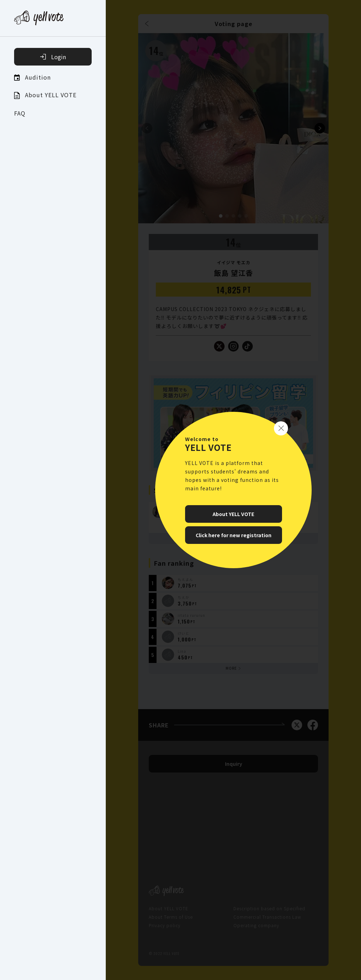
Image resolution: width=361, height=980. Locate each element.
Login (53, 57)
